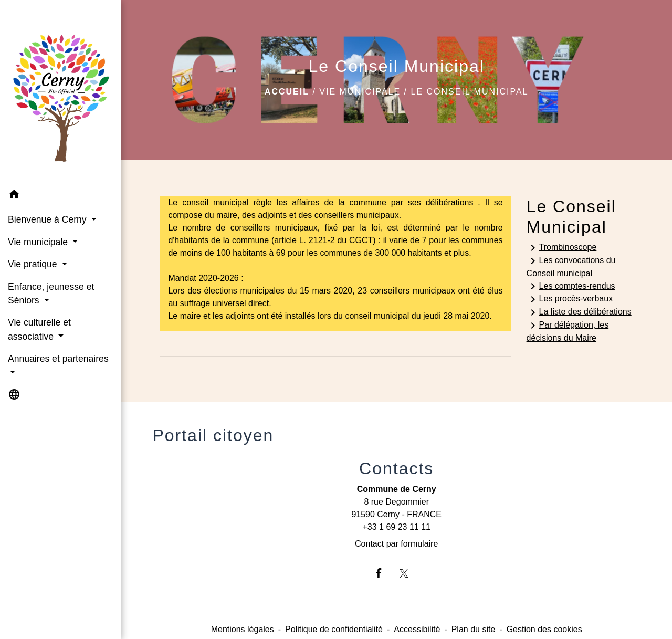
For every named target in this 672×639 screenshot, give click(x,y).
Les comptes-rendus (571, 286)
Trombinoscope (562, 248)
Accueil (287, 92)
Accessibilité (417, 629)
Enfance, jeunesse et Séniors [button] (51, 294)
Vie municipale (360, 92)
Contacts (396, 468)
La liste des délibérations (579, 312)
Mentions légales (243, 629)
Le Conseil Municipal (469, 92)
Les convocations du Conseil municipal (571, 266)
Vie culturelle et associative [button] (39, 329)
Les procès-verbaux (570, 299)
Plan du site (474, 629)
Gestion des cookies (544, 629)
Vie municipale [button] (39, 242)
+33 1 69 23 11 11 (396, 527)
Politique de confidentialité (334, 629)
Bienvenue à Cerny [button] (49, 219)
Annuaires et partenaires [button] (58, 359)
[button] (60, 196)
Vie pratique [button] (34, 264)
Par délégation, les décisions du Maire (568, 331)
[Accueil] (60, 92)
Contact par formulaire (396, 544)
